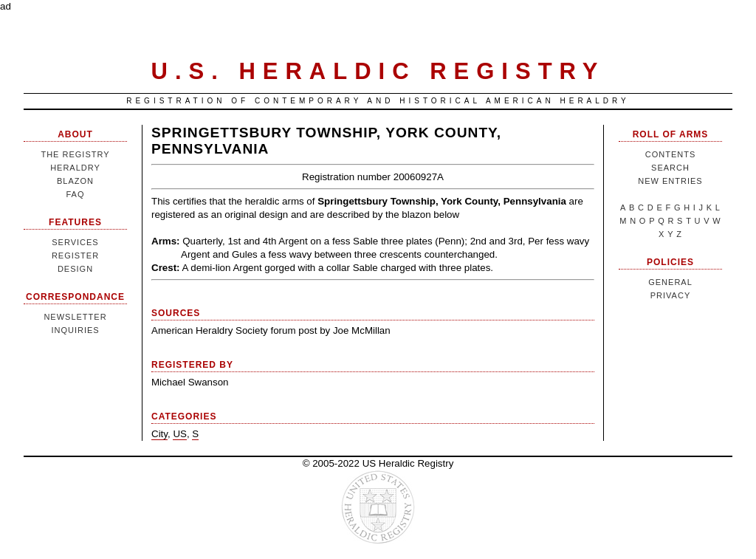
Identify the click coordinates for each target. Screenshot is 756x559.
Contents (671, 154)
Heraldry (75, 168)
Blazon (75, 181)
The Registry (75, 154)
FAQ (75, 194)
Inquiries (75, 330)
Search (670, 168)
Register (75, 256)
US (180, 434)
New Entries (670, 181)
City (159, 434)
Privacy (670, 295)
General (670, 282)
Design (75, 269)
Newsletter (75, 317)
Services (75, 242)
